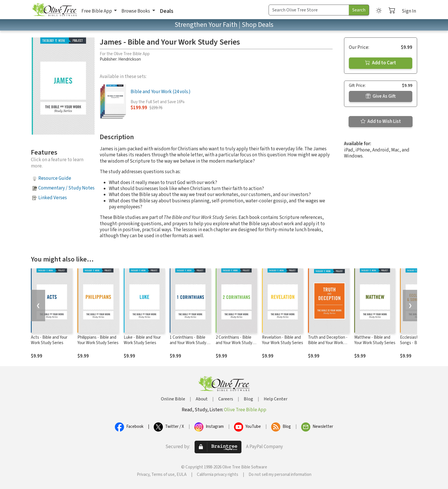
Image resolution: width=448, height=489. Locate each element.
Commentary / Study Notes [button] (66, 188)
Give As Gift (381, 96)
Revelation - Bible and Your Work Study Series (283, 340)
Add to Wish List (381, 121)
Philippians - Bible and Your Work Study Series (98, 340)
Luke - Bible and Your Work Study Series (142, 340)
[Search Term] (309, 10)
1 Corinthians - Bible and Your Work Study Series (188, 343)
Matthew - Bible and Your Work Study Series (375, 340)
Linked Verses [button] (53, 198)
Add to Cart (381, 63)
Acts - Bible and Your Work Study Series (49, 340)
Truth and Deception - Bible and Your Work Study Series (328, 343)
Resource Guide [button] (55, 178)
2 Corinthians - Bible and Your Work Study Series (234, 343)
